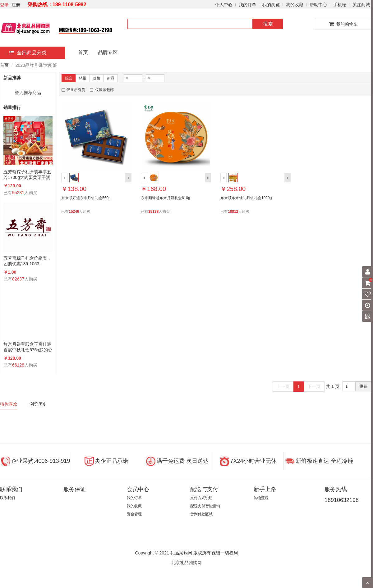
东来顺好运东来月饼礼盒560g (86, 198)
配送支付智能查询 (205, 506)
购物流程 (261, 498)
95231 (18, 193)
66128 (18, 365)
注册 (16, 5)
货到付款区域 (201, 514)
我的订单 (247, 5)
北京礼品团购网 (186, 563)
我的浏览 (271, 5)
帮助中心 (318, 5)
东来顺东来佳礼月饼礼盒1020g (246, 198)
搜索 (268, 24)
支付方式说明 (201, 498)
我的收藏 (295, 5)
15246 (74, 212)
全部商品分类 (28, 53)
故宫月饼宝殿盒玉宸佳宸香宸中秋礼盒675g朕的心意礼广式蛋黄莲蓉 (28, 347)
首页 (83, 52)
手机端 (340, 5)
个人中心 (224, 5)
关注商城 (361, 5)
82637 (18, 279)
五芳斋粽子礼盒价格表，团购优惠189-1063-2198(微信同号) (27, 261)
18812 (233, 212)
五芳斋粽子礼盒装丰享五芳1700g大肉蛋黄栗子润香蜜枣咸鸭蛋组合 (27, 175)
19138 (153, 212)
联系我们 (7, 498)
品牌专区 (108, 52)
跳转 (363, 386)
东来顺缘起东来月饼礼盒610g (166, 198)
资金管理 (134, 514)
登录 (4, 5)
